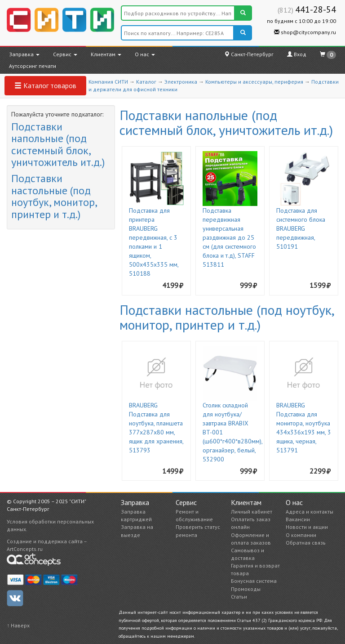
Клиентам (106, 54)
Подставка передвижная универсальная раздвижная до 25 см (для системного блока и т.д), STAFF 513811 (229, 237)
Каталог (146, 82)
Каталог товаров (45, 85)
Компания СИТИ (108, 82)
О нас (145, 54)
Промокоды (246, 589)
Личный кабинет (252, 512)
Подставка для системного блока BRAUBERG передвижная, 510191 (301, 228)
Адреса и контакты (310, 512)
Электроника (181, 82)
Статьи (239, 597)
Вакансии (298, 519)
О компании (301, 535)
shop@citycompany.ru (305, 32)
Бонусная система (254, 581)
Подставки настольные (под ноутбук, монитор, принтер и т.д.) (54, 196)
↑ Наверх (18, 625)
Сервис (65, 54)
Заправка (24, 54)
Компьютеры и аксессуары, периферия (254, 82)
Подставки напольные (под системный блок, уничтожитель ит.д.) (58, 144)
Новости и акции (307, 527)
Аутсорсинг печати (33, 66)
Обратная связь (306, 543)
